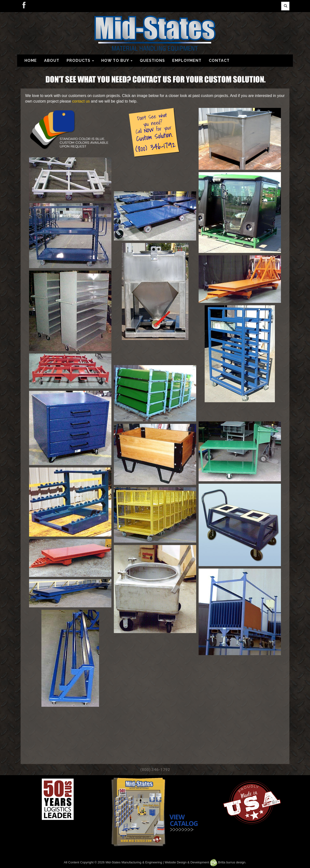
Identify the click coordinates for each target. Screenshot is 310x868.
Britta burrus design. (228, 862)
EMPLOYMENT (187, 60)
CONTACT (219, 60)
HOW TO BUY (117, 60)
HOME (31, 60)
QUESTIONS (152, 60)
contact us (81, 101)
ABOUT (52, 60)
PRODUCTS (80, 60)
